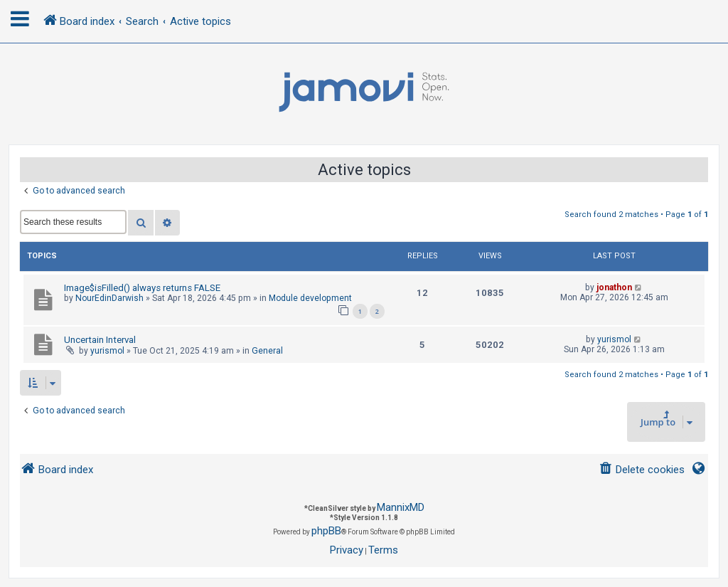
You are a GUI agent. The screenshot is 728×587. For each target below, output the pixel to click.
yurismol (107, 351)
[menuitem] (642, 470)
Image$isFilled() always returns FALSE (142, 288)
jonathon (614, 287)
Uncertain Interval (100, 340)
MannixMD (401, 507)
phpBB (326, 531)
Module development (310, 298)
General (267, 351)
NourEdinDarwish (109, 298)
